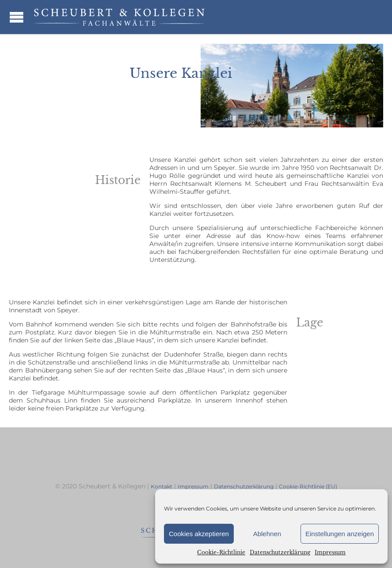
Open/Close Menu (17, 17)
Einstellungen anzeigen (340, 534)
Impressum (330, 552)
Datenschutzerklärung (280, 552)
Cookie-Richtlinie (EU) (308, 486)
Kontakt (162, 486)
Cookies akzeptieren (199, 534)
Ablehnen (267, 534)
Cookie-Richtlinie (221, 552)
